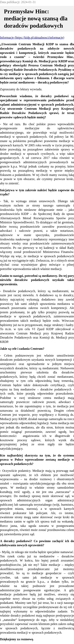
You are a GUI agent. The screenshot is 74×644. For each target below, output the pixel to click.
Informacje (7, 38)
